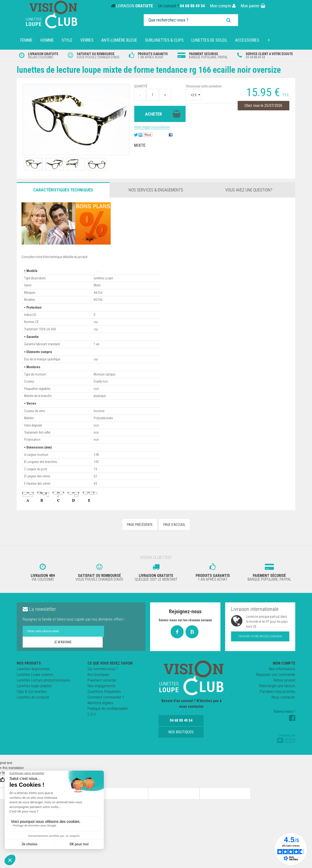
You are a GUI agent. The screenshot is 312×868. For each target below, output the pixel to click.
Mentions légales (100, 710)
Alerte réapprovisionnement (152, 137)
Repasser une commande (276, 682)
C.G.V (92, 722)
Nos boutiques (99, 682)
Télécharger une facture (277, 693)
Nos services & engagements (156, 199)
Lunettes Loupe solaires (35, 682)
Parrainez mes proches (278, 699)
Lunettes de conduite (33, 705)
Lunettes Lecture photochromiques (44, 688)
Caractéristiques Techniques (63, 199)
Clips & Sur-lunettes (32, 699)
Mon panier (253, 6)
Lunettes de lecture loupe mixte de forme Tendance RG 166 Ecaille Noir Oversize (148, 74)
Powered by (286, 746)
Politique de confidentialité (108, 716)
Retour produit (284, 688)
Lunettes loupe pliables (34, 693)
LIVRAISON (135, 6)
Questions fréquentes (104, 699)
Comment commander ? (106, 705)
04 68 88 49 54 (192, 6)
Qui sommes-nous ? (103, 676)
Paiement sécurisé (102, 688)
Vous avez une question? (249, 199)
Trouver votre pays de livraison (260, 644)
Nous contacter (283, 705)
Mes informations (282, 676)
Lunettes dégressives (33, 676)
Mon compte (223, 6)
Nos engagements (101, 693)
